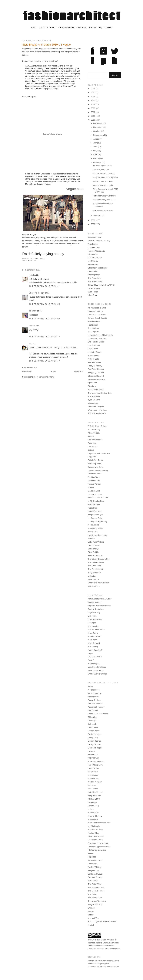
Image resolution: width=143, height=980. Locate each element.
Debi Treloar (93, 727)
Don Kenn (92, 616)
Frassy (91, 487)
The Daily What (95, 884)
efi (30, 343)
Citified (91, 450)
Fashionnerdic (94, 481)
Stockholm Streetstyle (97, 268)
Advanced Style (95, 237)
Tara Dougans (94, 664)
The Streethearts (95, 281)
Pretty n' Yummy (95, 366)
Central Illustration (96, 609)
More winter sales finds (103, 185)
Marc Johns (93, 633)
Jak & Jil (50, 241)
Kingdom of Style (95, 515)
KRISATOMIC (94, 799)
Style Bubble (93, 552)
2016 (93, 97)
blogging (33, 261)
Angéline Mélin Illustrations (99, 606)
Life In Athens (94, 345)
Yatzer (91, 915)
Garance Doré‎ (94, 491)
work (94, 940)
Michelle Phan (29, 238)
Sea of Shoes (94, 545)
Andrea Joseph (94, 602)
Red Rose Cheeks (96, 369)
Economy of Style (95, 467)
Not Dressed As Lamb (97, 535)
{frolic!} (91, 925)
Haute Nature (94, 768)
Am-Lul (91, 436)
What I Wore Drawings (98, 674)
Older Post (79, 371)
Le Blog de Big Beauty (98, 522)
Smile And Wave (95, 874)
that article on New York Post (45, 61)
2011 (93, 116)
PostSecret (93, 864)
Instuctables (93, 775)
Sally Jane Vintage (96, 542)
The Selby (63, 238)
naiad (31, 275)
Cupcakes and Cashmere (99, 453)
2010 (93, 120)
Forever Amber (94, 484)
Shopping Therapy (96, 373)
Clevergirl (92, 721)
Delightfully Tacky (95, 460)
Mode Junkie (93, 525)
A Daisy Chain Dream (97, 426)
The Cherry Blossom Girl (99, 559)
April (96, 154)
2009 (93, 220)
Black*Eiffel (93, 710)
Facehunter (57, 244)
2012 (93, 112)
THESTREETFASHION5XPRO (101, 285)
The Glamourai (94, 566)
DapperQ (92, 457)
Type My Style (94, 400)
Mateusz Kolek (94, 636)
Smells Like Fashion (97, 379)
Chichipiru (92, 717)
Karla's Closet (94, 504)
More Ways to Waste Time (99, 823)
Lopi (35, 258)
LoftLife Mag (93, 806)
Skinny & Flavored (96, 376)
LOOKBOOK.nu (95, 258)
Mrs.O (25, 247)
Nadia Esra (93, 532)
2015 (93, 100)
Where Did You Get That (98, 583)
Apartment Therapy (96, 707)
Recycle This (93, 870)
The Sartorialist (94, 278)
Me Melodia (93, 819)
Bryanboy (41, 238)
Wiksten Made (94, 586)
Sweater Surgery (95, 877)
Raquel (32, 326)
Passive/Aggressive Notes (99, 847)
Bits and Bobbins (95, 440)
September (98, 135)
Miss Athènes (94, 355)
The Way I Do (94, 396)
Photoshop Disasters (97, 850)
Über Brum (93, 295)
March (96, 158)
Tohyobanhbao (94, 573)
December (98, 123)
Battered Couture (95, 311)
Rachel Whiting (94, 867)
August (97, 139)
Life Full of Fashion (96, 342)
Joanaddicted (94, 328)
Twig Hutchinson (95, 904)
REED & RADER (95, 657)
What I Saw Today (96, 670)
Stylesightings (94, 275)
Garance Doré (62, 241)
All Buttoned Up (95, 693)
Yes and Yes (93, 918)
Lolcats (91, 809)
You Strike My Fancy (97, 413)
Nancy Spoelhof (95, 650)
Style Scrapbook (95, 556)
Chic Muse (92, 446)
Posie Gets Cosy (95, 860)
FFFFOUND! (93, 758)
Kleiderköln (93, 254)
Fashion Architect (107, 940)
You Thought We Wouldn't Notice (102, 922)
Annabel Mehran (95, 703)
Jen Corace (93, 789)
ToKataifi (33, 311)
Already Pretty (94, 433)
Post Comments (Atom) (44, 377)
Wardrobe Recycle (96, 407)
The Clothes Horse (96, 562)
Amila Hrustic (94, 697)
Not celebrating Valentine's (104, 196)
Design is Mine (94, 734)
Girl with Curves (95, 494)
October (97, 131)
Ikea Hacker (93, 772)
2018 (93, 89)
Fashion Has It (94, 321)
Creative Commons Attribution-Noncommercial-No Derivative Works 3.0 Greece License (104, 946)
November (98, 127)
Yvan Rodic (45, 244)
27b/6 (90, 686)
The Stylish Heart (95, 569)
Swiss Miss (93, 881)
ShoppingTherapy (37, 293)
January (97, 215)
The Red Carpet (31, 244)
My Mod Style (94, 826)
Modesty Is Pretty (95, 528)
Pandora (92, 538)
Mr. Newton (93, 261)
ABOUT (34, 27)
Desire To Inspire (95, 748)
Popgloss (92, 857)
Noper (91, 653)
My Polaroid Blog (95, 830)
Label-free (92, 802)
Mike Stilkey (93, 647)
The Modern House (96, 891)
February (97, 162)
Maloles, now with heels (103, 181)
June (96, 147)
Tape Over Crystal (96, 390)
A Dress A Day (94, 429)
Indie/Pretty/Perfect (96, 629)
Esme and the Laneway (98, 470)
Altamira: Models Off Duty (99, 241)
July (95, 143)
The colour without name (103, 173)
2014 (93, 104)
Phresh (91, 853)
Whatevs (92, 908)
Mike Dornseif (94, 643)
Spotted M (92, 383)
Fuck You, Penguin (96, 761)
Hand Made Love (95, 765)
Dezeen (91, 751)
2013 (93, 108)
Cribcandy (92, 724)
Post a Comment (29, 367)
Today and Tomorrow (97, 901)
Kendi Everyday (95, 511)
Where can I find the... (97, 410)
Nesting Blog (93, 833)
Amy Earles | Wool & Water (100, 599)
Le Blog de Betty (95, 518)
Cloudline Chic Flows (97, 315)
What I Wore (93, 579)
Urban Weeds (94, 288)
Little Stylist (93, 349)
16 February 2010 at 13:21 (44, 286)
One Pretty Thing (95, 840)
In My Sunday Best (96, 501)
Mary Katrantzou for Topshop (105, 177)
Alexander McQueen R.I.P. (104, 200)
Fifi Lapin (92, 623)
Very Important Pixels (97, 667)
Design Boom (94, 731)
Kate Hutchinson (95, 792)
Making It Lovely (95, 816)
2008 (93, 224)
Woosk (91, 911)
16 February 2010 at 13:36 (44, 304)
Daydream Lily (94, 612)
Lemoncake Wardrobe (97, 339)
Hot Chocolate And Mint (98, 498)
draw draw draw (95, 619)
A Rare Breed (94, 690)
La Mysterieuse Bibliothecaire (101, 335)
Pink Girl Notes (94, 362)
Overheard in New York (98, 843)
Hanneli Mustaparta (96, 251)
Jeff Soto (92, 785)
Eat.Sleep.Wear (95, 464)
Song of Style (94, 549)
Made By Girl (94, 812)
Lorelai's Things (95, 352)
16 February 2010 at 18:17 (44, 337)
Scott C (91, 660)
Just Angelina (94, 332)
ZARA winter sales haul (103, 210)
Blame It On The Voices (98, 714)
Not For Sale (93, 359)
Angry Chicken (94, 700)
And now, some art (101, 170)
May (95, 151)
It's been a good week (102, 166)
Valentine (92, 576)
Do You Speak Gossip (97, 318)
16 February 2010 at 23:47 (44, 361)
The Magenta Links (96, 888)
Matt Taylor (93, 640)
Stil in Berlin (93, 265)
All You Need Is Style (97, 308)
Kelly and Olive (94, 795)
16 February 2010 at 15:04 (44, 319)
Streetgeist (93, 271)
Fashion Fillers (94, 474)
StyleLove (92, 386)
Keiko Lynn (93, 508)
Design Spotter (94, 744)
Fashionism (93, 325)
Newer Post (27, 371)
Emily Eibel (93, 755)
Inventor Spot (94, 779)
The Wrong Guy (95, 898)
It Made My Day (95, 782)
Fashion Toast (94, 477)
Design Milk (93, 738)
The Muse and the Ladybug (100, 393)
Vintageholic (93, 403)
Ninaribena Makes (96, 836)
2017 (93, 93)
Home (53, 371)
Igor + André (93, 626)
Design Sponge (95, 741)
